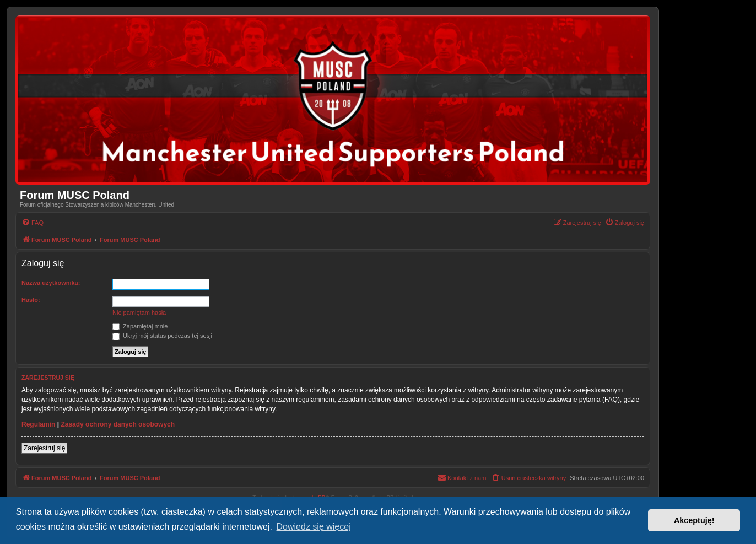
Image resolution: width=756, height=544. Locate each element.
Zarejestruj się (44, 448)
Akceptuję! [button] (694, 520)
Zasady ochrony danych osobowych (118, 424)
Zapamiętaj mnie (140, 326)
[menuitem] (33, 223)
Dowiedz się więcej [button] (314, 527)
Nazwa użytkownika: (51, 283)
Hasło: (31, 300)
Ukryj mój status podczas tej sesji (162, 336)
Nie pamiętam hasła (139, 313)
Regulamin (38, 424)
